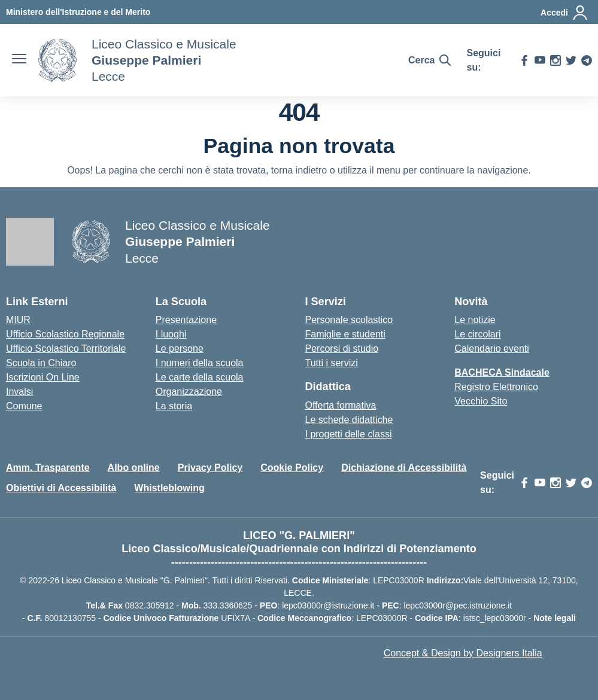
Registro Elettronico (496, 387)
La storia (174, 406)
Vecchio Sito (481, 401)
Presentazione (186, 320)
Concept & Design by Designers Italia (463, 653)
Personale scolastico (349, 320)
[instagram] (555, 60)
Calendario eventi (492, 349)
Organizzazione (189, 392)
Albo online (134, 468)
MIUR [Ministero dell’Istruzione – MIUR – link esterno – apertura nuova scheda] (18, 320)
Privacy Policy (210, 468)
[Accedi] (564, 13)
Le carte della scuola (200, 377)
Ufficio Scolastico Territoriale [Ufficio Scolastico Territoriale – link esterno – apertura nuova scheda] (66, 349)
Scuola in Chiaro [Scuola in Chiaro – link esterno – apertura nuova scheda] (41, 363)
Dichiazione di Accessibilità (404, 468)
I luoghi (171, 334)
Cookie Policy (292, 468)
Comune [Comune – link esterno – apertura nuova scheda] (24, 406)
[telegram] (587, 60)
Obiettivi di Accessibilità (61, 488)
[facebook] (524, 60)
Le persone (180, 349)
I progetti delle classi (349, 434)
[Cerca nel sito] (429, 60)
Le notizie (475, 320)
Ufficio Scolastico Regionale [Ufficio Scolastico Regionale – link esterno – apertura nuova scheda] (65, 334)
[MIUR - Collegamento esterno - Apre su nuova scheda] (78, 12)
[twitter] (571, 60)
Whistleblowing (169, 488)
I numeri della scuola (200, 363)
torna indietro (299, 170)
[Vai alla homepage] (57, 60)
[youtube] (540, 60)
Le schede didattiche (349, 420)
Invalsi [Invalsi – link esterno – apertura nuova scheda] (19, 392)
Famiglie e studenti (345, 334)
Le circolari (477, 334)
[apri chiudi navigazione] (19, 60)
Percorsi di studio (342, 349)
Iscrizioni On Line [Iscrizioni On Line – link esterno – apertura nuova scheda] (43, 377)
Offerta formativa (341, 405)
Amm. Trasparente (48, 468)
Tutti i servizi (332, 363)
